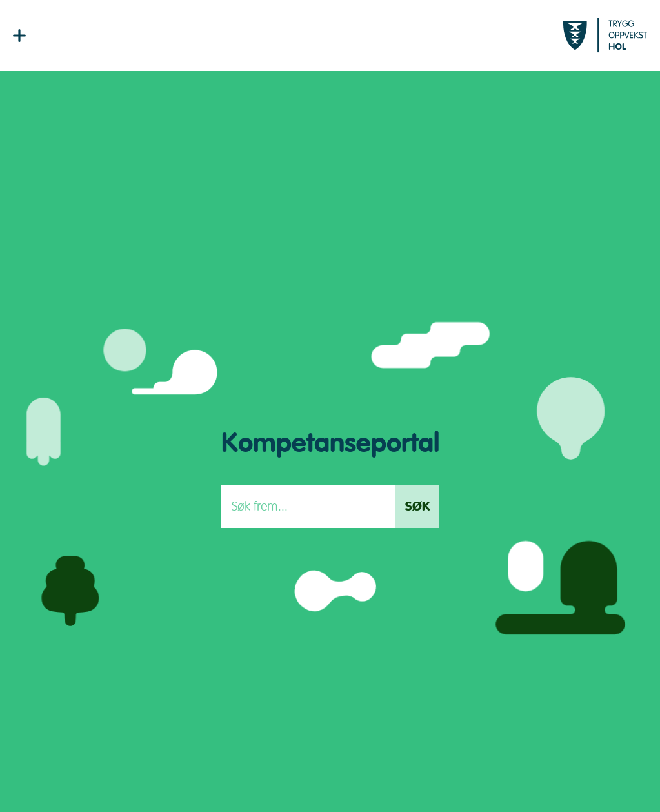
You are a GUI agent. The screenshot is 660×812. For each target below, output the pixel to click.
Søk (417, 506)
